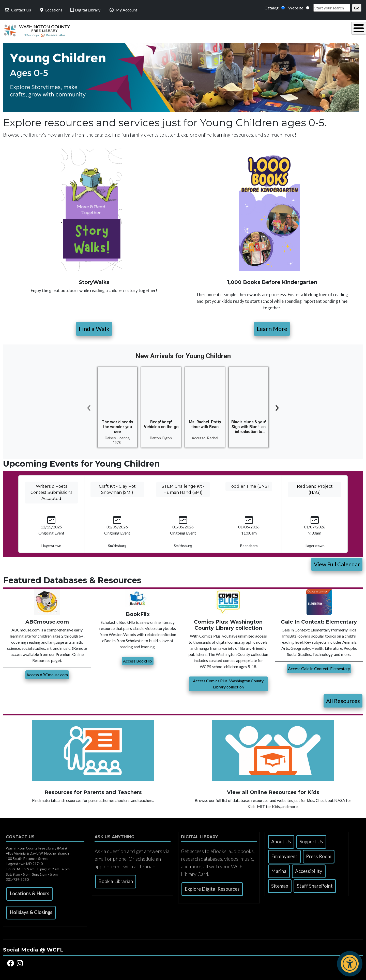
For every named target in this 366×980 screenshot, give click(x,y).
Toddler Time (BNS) (249, 485)
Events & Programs (327, 30)
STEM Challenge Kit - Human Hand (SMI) (183, 488)
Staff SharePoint (315, 885)
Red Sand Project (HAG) (315, 488)
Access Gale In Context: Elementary (319, 667)
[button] (29, 892)
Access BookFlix (138, 660)
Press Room (319, 855)
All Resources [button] (343, 700)
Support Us (311, 840)
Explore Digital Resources (212, 888)
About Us (281, 840)
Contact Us (18, 10)
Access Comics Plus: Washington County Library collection (228, 682)
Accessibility (309, 870)
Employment (284, 855)
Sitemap (280, 885)
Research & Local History (259, 30)
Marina (279, 870)
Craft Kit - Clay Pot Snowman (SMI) (117, 488)
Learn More (272, 327)
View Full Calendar (337, 563)
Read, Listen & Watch (190, 30)
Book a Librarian (116, 880)
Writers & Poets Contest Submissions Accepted (51, 491)
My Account (123, 10)
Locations (51, 10)
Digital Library (85, 10)
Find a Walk (94, 327)
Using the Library (127, 30)
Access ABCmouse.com (47, 673)
